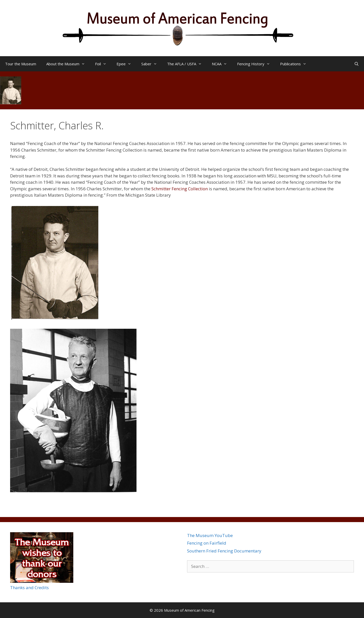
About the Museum (68, 64)
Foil (103, 64)
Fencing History (256, 64)
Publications (296, 64)
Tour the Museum (21, 64)
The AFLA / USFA (187, 64)
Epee (126, 64)
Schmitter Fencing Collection (180, 189)
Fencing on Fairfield (207, 543)
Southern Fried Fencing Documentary (224, 551)
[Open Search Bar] (357, 64)
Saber (152, 64)
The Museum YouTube (210, 535)
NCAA (222, 64)
